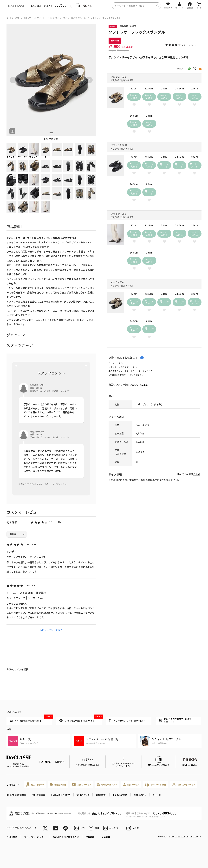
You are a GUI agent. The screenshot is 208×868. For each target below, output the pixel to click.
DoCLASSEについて (61, 795)
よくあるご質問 (120, 795)
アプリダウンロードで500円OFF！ (128, 721)
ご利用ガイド (13, 785)
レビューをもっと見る (51, 630)
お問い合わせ (140, 795)
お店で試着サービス (184, 785)
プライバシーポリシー (35, 837)
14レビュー (62, 522)
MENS (48, 6)
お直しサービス (82, 785)
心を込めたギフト (107, 785)
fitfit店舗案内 (38, 795)
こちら (149, 371)
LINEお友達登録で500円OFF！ (81, 719)
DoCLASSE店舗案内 (16, 795)
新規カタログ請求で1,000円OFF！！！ (175, 721)
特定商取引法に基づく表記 (66, 837)
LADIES (36, 6)
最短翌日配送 (58, 785)
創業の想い (101, 795)
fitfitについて (83, 795)
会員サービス (131, 785)
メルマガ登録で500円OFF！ (31, 719)
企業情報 (106, 837)
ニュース (157, 795)
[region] (104, 6)
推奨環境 (90, 837)
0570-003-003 (165, 813)
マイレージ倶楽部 (156, 785)
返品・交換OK (35, 785)
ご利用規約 (12, 837)
